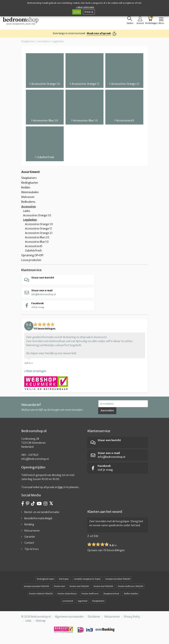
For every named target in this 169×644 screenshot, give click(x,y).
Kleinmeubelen (30, 194)
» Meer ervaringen (35, 373)
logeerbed (83, 603)
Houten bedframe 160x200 (130, 588)
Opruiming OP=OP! (32, 257)
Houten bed (59, 588)
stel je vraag (34, 307)
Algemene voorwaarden (69, 619)
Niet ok (89, 12)
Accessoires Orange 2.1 (39, 235)
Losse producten (31, 262)
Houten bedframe (90, 595)
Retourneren (32, 532)
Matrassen (28, 199)
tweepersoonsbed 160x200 (118, 581)
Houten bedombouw (67, 595)
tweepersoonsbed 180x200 (37, 588)
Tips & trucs (32, 551)
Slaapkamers (29, 180)
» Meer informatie (85, 7)
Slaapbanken (98, 603)
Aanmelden (107, 412)
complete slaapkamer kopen (87, 581)
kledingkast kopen (46, 581)
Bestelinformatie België (38, 520)
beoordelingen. (114, 552)
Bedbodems (28, 204)
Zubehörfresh (33, 252)
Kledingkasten (30, 185)
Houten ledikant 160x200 (41, 595)
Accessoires (29, 208)
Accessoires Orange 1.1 (38, 230)
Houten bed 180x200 (103, 588)
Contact (29, 545)
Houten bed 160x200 (79, 588)
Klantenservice (31, 272)
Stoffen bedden (131, 595)
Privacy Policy (132, 619)
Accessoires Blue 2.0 (37, 239)
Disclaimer (94, 619)
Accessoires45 (34, 248)
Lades (27, 213)
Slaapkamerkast (111, 595)
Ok (77, 12)
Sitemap (41, 623)
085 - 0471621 (30, 457)
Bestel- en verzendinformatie (42, 514)
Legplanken (30, 222)
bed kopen (64, 581)
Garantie (30, 539)
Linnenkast (68, 603)
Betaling (29, 526)
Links (28, 623)
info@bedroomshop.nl (40, 294)
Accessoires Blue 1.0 (37, 244)
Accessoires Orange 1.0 (37, 217)
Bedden (26, 189)
